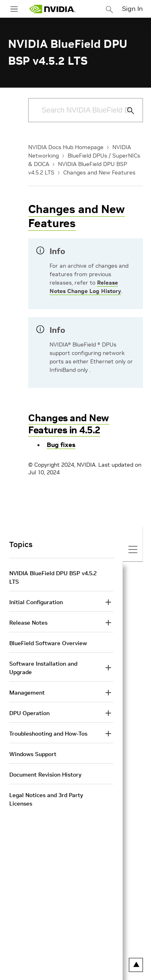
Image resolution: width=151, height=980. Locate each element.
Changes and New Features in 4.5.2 (69, 424)
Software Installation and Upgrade (43, 668)
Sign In (132, 8)
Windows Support (33, 754)
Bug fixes (61, 445)
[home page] (52, 9)
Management (27, 693)
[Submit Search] (126, 111)
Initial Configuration (36, 602)
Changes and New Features (99, 172)
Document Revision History (45, 775)
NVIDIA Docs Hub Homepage (66, 147)
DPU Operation (29, 713)
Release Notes (28, 623)
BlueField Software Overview (48, 643)
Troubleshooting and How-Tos (48, 734)
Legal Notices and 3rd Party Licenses (46, 799)
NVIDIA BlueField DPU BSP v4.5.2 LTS (53, 577)
